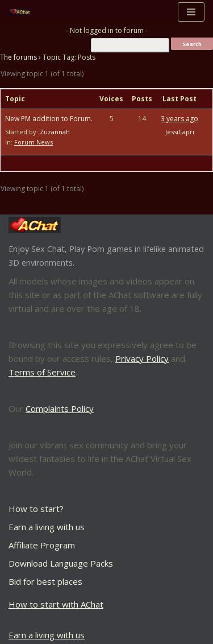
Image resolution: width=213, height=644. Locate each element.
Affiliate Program (42, 545)
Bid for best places (45, 581)
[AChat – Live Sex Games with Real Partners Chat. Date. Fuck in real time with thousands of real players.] (23, 12)
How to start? (36, 509)
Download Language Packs (61, 563)
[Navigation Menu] (191, 12)
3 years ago (179, 119)
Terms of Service (42, 372)
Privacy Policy (142, 358)
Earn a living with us (47, 527)
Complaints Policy (60, 408)
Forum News (34, 142)
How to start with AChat (56, 604)
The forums (18, 57)
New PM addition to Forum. (49, 119)
